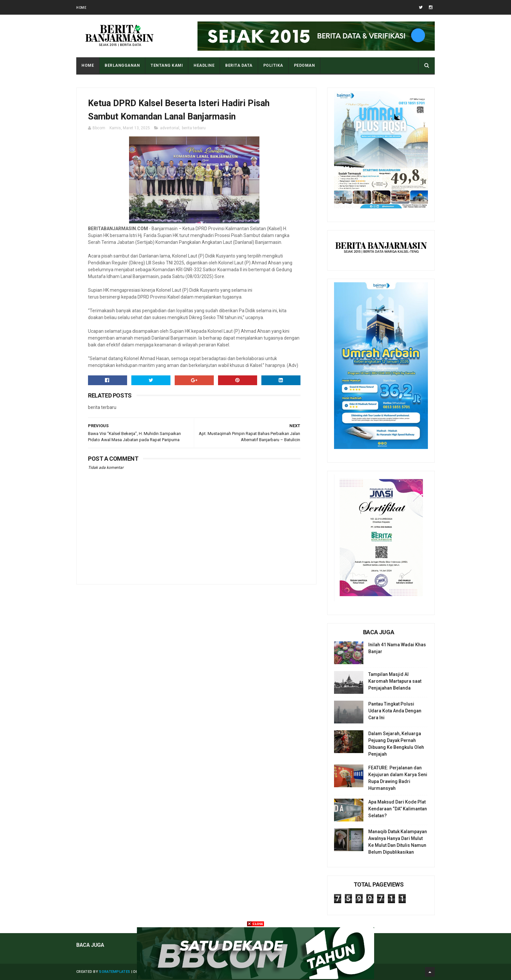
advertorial (170, 128)
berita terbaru (194, 128)
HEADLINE (204, 65)
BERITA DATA (239, 65)
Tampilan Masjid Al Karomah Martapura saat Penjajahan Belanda (395, 681)
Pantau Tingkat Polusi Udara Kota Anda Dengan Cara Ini (395, 711)
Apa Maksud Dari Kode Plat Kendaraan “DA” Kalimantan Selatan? (398, 809)
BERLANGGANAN (122, 65)
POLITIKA (273, 65)
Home (81, 8)
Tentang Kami (167, 65)
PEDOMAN (305, 65)
